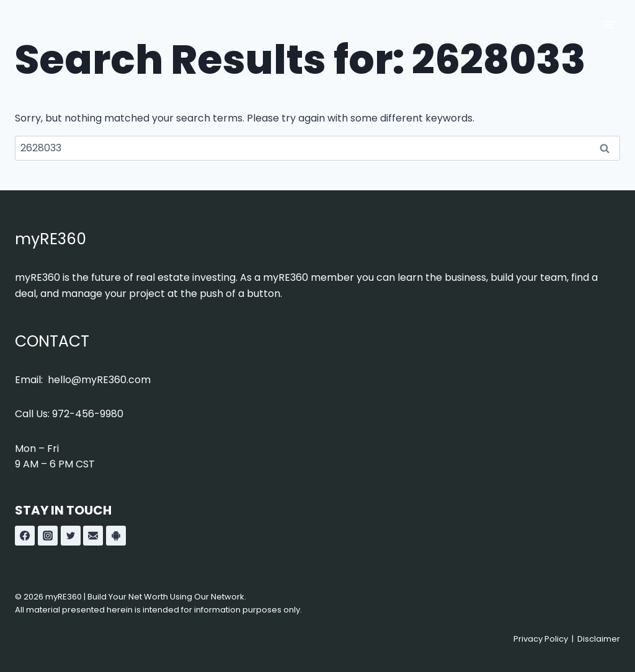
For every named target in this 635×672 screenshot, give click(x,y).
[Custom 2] (116, 536)
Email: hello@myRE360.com (83, 380)
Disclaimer (599, 639)
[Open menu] (609, 24)
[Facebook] (25, 536)
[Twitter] (71, 536)
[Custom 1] (93, 536)
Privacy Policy (541, 639)
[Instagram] (48, 536)
